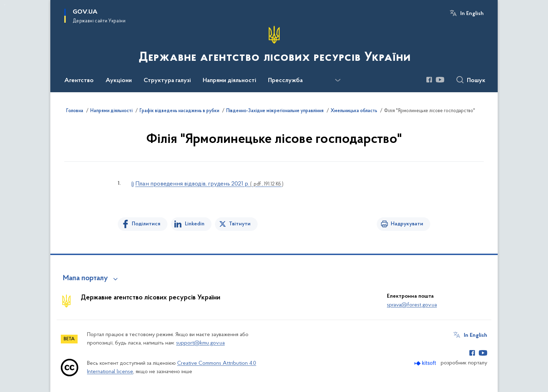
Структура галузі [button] (167, 81)
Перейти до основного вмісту (5, 5)
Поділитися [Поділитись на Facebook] (146, 224)
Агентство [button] (79, 81)
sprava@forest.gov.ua (412, 305)
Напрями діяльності (111, 111)
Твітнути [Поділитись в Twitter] (240, 224)
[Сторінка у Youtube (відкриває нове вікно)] (440, 80)
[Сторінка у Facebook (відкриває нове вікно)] (429, 80)
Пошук (476, 81)
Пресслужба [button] (285, 81)
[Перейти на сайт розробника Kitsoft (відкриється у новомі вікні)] (426, 363)
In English (472, 14)
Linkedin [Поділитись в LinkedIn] (195, 224)
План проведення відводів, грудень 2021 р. (209, 184)
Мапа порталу (85, 278)
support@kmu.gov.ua (200, 343)
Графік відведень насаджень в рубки (179, 111)
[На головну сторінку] (274, 45)
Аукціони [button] (119, 81)
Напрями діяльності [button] (229, 81)
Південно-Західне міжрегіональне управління (275, 111)
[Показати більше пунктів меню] (338, 80)
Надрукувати (407, 224)
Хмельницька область (354, 111)
